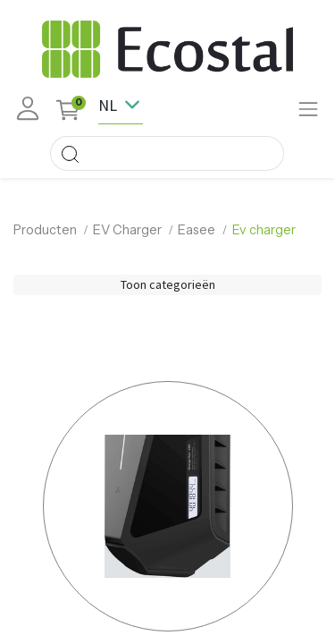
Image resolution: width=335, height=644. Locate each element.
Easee (197, 230)
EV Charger (127, 230)
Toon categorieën (168, 284)
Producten (45, 230)
